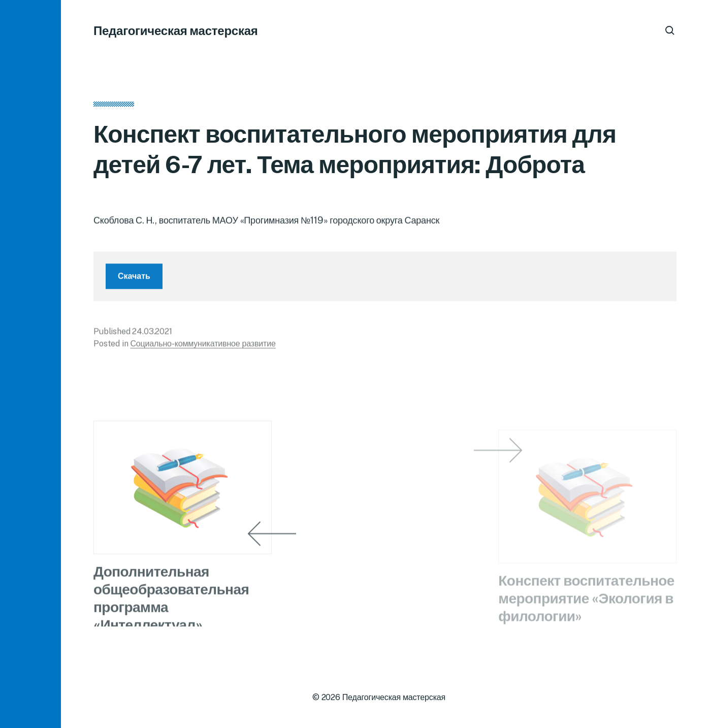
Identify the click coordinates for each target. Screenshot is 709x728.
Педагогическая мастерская (176, 30)
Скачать (134, 280)
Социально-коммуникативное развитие (203, 348)
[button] (30, 364)
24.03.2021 (152, 335)
